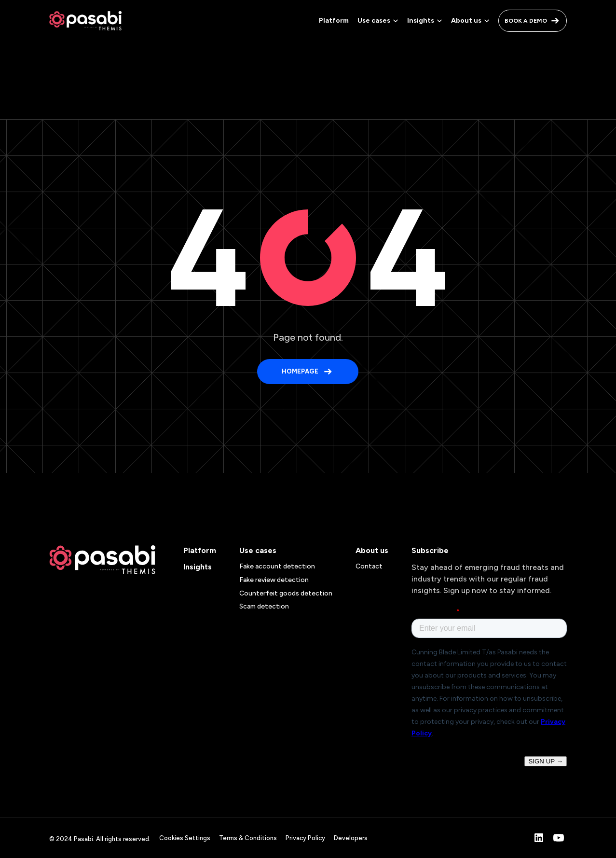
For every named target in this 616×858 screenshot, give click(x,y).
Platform (334, 21)
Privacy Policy (305, 838)
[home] (85, 21)
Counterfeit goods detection (286, 593)
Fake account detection (277, 566)
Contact (369, 566)
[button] (378, 21)
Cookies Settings (185, 838)
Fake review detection (274, 580)
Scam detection (264, 606)
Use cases (258, 550)
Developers (351, 838)
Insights (198, 567)
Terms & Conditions (248, 838)
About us (372, 550)
